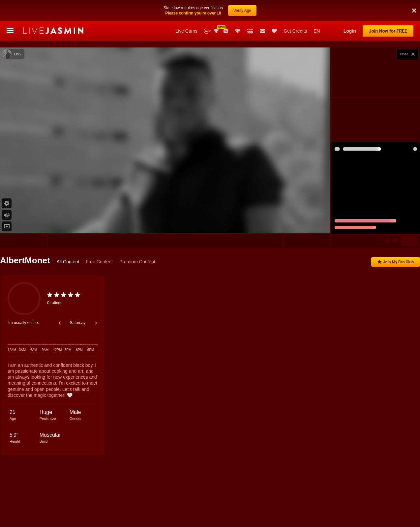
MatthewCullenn (222, 503)
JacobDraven (170, 503)
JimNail (248, 503)
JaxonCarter (92, 503)
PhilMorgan (67, 503)
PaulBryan (117, 503)
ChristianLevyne (382, 503)
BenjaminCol (143, 503)
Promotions (226, 31)
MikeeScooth (327, 503)
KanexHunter (271, 503)
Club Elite (238, 31)
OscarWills (353, 503)
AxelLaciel (410, 503)
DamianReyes (299, 503)
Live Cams (186, 31)
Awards (217, 31)
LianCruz (195, 503)
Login (350, 31)
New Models (207, 31)
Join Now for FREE (388, 31)
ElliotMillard (41, 503)
